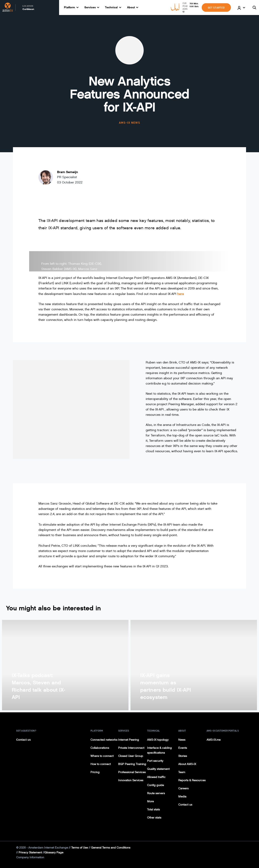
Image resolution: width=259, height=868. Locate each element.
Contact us (23, 740)
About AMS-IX (187, 764)
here (181, 294)
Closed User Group (131, 756)
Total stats (153, 810)
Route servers (156, 793)
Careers (183, 788)
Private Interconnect (131, 748)
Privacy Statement (30, 852)
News (182, 740)
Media (182, 797)
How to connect (101, 764)
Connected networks (104, 740)
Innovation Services (131, 780)
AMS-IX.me (214, 740)
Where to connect (102, 756)
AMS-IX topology (158, 740)
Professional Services (132, 772)
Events (183, 748)
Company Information (30, 857)
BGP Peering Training (132, 764)
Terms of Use (80, 848)
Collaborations (100, 748)
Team (182, 772)
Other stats (154, 818)
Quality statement (158, 769)
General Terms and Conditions (111, 848)
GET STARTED (216, 8)
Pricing (95, 772)
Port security (155, 761)
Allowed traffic (156, 777)
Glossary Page (54, 852)
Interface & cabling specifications (159, 750)
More (150, 801)
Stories (183, 756)
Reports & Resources (192, 780)
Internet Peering (129, 740)
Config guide (156, 785)
